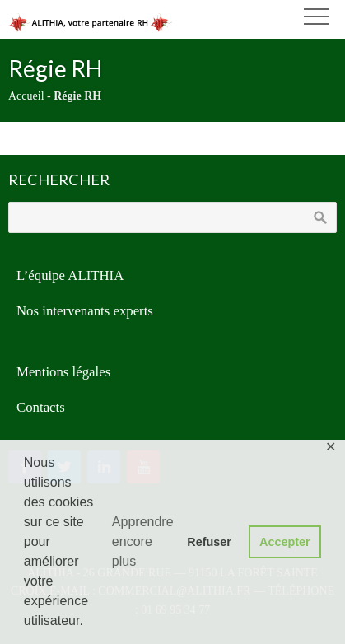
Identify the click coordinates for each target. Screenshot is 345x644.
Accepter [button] (285, 542)
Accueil (26, 96)
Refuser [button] (209, 542)
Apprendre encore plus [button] (143, 541)
